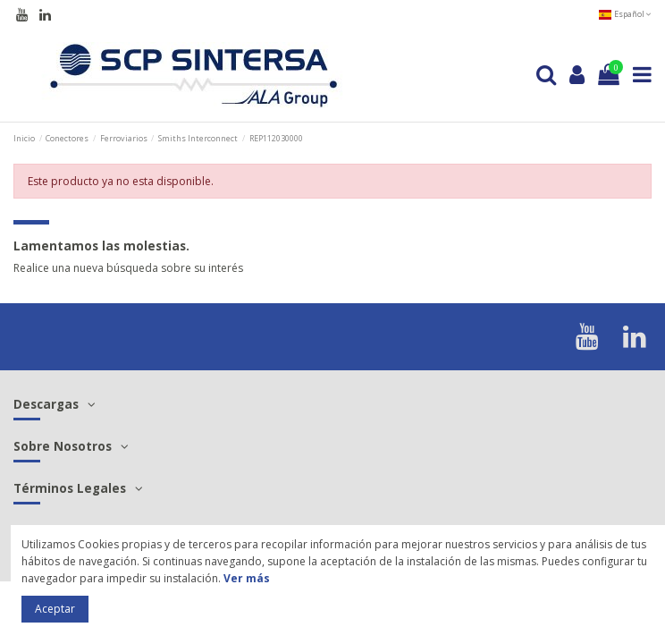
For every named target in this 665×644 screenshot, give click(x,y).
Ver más (247, 578)
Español (625, 14)
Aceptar (55, 609)
